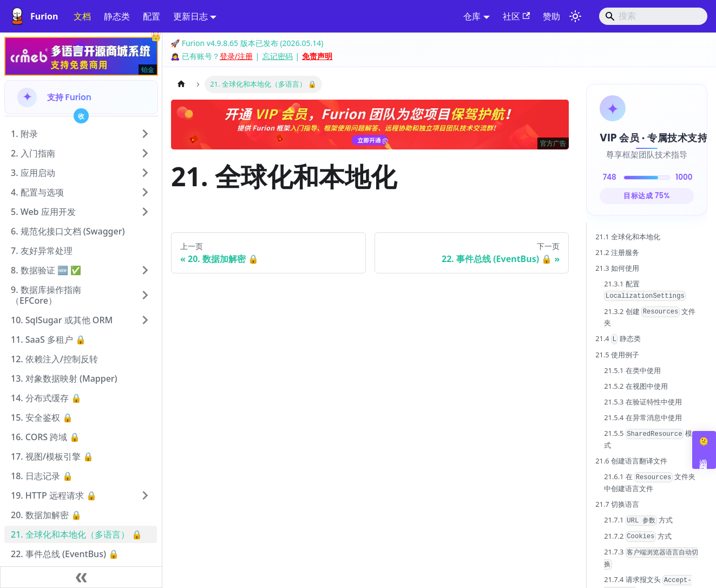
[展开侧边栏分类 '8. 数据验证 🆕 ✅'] (145, 270)
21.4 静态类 (618, 339)
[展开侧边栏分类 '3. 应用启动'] (145, 173)
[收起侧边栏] (81, 577)
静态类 (117, 16)
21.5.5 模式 (648, 439)
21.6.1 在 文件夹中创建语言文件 (650, 482)
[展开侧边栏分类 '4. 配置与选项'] (145, 192)
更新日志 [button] (191, 16)
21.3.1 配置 (645, 290)
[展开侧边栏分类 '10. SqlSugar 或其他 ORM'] (145, 320)
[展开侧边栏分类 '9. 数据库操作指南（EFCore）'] (145, 295)
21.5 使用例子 (617, 355)
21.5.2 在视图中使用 (636, 386)
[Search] (653, 16)
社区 (516, 16)
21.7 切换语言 (617, 504)
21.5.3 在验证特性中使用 (643, 402)
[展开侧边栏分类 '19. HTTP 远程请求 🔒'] (145, 495)
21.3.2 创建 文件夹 (650, 317)
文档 (82, 16)
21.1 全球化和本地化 (628, 237)
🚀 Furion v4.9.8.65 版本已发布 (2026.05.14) (247, 43)
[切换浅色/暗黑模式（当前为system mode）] (575, 16)
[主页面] (181, 84)
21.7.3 (651, 558)
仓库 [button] (472, 16)
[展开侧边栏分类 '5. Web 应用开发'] (145, 212)
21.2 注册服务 (617, 252)
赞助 (551, 16)
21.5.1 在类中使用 (632, 370)
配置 (152, 16)
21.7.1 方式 (638, 520)
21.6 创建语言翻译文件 (631, 461)
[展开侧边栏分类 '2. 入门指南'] (145, 153)
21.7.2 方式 (638, 537)
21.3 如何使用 (617, 268)
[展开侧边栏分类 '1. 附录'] (145, 134)
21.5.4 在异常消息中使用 (643, 417)
